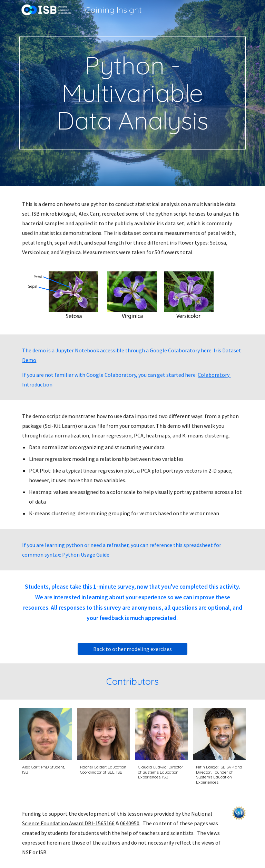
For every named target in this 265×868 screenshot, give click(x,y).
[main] (132, 93)
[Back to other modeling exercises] (132, 649)
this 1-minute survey (108, 587)
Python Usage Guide (86, 555)
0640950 (130, 823)
